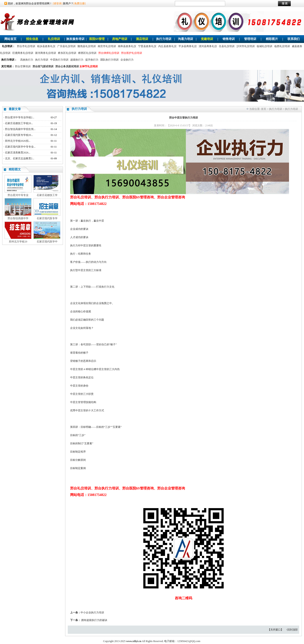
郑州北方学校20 (18, 242)
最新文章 (15, 109)
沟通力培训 (185, 39)
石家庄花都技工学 (47, 195)
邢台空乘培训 (23, 66)
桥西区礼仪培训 (87, 53)
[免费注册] (79, 3)
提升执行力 (92, 60)
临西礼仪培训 (282, 46)
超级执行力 (77, 60)
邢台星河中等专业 (18, 195)
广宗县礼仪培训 (66, 46)
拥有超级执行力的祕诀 (94, 620)
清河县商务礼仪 (208, 46)
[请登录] (58, 3)
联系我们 (294, 39)
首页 (264, 109)
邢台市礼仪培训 (26, 46)
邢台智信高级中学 (18, 218)
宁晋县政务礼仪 (147, 46)
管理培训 (250, 39)
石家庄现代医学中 (47, 242)
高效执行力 (27, 60)
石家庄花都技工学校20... (19, 123)
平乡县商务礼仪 (188, 46)
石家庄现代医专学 (47, 218)
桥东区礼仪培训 (67, 53)
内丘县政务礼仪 (167, 46)
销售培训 (229, 39)
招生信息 (32, 39)
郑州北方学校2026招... (18, 141)
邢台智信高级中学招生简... (20, 129)
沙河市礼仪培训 (246, 46)
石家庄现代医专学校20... (19, 135)
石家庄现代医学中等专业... (20, 147)
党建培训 (207, 39)
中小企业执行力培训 (92, 613)
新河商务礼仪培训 (46, 53)
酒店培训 (142, 39)
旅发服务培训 (75, 39)
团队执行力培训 (109, 60)
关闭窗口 (276, 630)
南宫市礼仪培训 (107, 46)
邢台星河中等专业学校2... (20, 117)
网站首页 (10, 39)
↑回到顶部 (292, 630)
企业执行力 (127, 60)
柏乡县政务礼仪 (46, 46)
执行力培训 (164, 39)
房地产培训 (120, 39)
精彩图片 (272, 39)
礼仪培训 (54, 39)
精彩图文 (15, 169)
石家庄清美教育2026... (18, 153)
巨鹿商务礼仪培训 (23, 53)
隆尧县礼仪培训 (87, 46)
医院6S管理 (97, 39)
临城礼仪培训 (264, 46)
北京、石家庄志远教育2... (20, 158)
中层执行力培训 (59, 60)
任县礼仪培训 (227, 46)
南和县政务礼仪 (127, 46)
